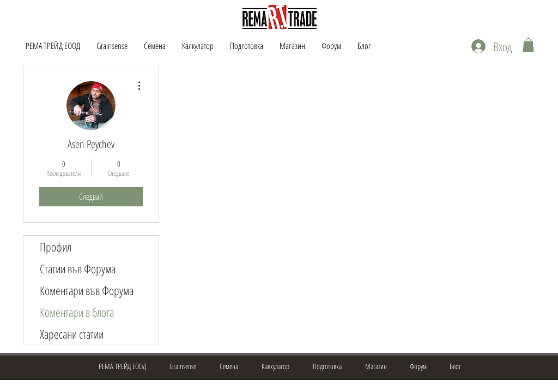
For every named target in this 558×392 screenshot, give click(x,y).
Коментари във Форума (87, 290)
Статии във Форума (78, 268)
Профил (56, 247)
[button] (528, 45)
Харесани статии (72, 334)
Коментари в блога (77, 312)
